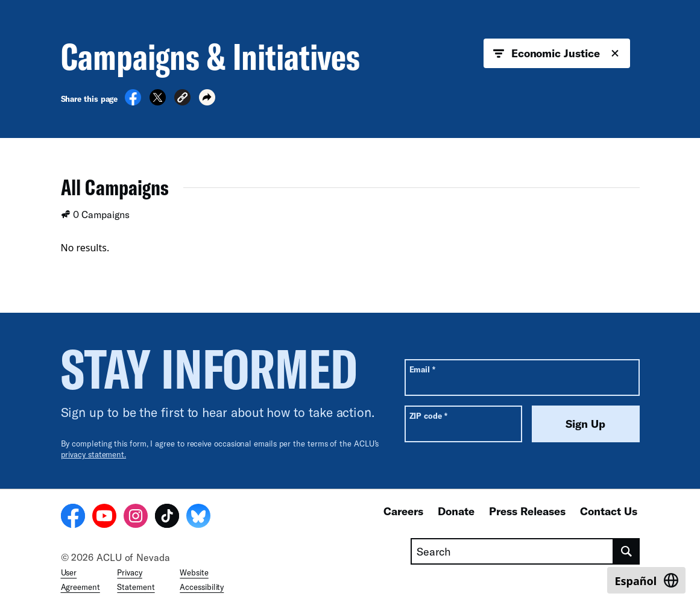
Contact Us (609, 511)
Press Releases (527, 511)
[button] (182, 99)
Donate (456, 511)
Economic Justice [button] (557, 54)
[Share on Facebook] (133, 102)
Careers (403, 511)
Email (422, 369)
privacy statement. (94, 454)
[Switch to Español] (646, 580)
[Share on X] (158, 102)
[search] (626, 551)
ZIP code (428, 415)
